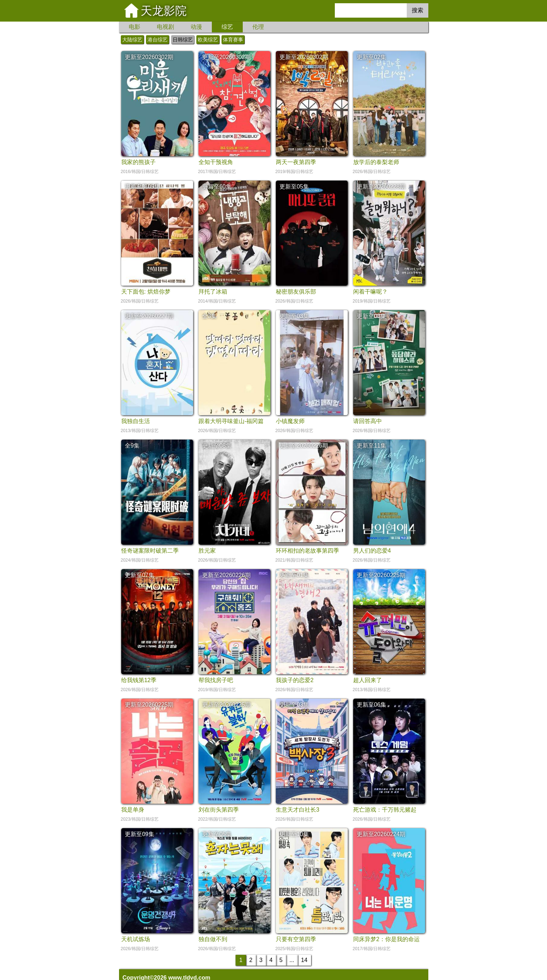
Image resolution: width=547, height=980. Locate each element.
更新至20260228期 (381, 187)
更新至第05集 (142, 187)
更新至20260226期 (304, 446)
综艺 (227, 27)
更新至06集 (371, 705)
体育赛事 (233, 40)
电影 (135, 27)
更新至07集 (140, 575)
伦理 (258, 27)
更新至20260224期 (381, 834)
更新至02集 (371, 57)
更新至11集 (371, 446)
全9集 (132, 446)
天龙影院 (164, 11)
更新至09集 (140, 834)
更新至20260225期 (381, 575)
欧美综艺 (208, 40)
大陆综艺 (132, 40)
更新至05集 (294, 187)
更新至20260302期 (149, 57)
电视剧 (165, 27)
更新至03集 (294, 316)
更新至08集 (217, 446)
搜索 (418, 10)
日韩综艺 (183, 40)
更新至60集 (217, 187)
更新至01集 (294, 575)
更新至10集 (294, 834)
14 (304, 960)
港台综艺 (158, 40)
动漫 (196, 27)
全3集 (209, 316)
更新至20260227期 (149, 316)
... (292, 960)
